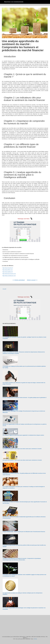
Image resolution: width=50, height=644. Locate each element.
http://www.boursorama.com (9, 274)
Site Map (35, 639)
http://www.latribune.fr (8, 272)
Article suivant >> (32, 280)
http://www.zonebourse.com (9, 276)
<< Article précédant (19, 280)
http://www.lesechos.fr (8, 268)
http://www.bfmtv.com (8, 270)
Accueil (4, 289)
